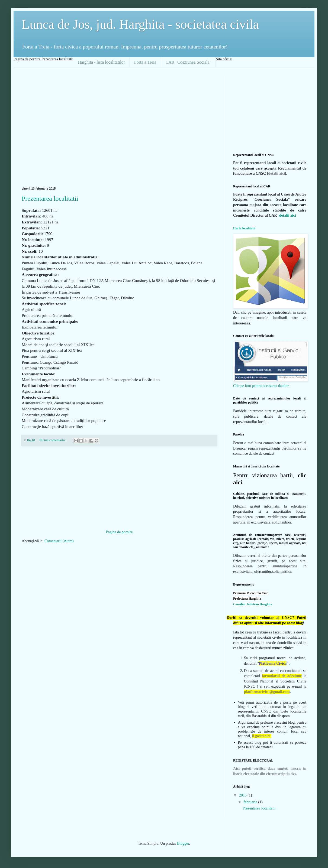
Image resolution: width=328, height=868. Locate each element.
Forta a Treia (145, 62)
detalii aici (276, 173)
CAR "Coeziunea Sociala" (189, 62)
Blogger (183, 843)
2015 (243, 795)
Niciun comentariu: (53, 440)
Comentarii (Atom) (59, 541)
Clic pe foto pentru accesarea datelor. (261, 386)
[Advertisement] (51, 126)
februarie (251, 802)
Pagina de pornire (119, 532)
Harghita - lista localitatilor (101, 62)
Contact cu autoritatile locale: (254, 336)
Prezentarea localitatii (50, 199)
